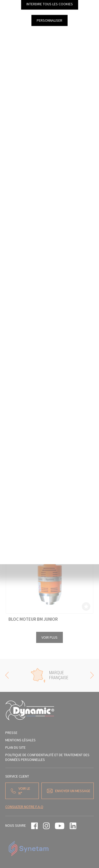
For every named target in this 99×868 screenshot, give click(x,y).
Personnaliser (49, 20)
